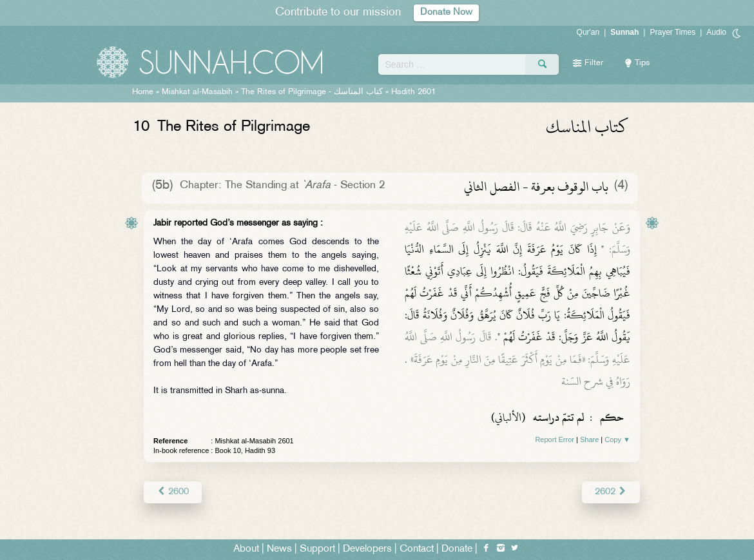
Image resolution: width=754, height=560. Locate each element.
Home (143, 92)
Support (317, 548)
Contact (417, 548)
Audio (716, 32)
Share (589, 439)
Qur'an (588, 32)
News (279, 548)
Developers (367, 548)
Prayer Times (672, 32)
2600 (172, 491)
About (246, 548)
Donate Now (447, 13)
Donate (457, 548)
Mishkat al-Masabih (197, 92)
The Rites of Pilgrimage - (312, 92)
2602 (611, 491)
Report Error (555, 439)
